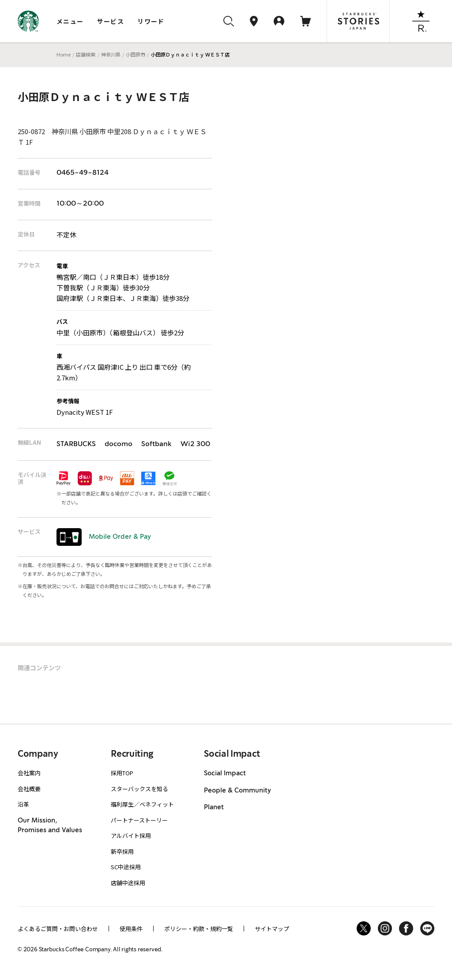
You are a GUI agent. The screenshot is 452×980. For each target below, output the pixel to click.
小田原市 (136, 54)
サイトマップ (272, 929)
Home (64, 54)
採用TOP (122, 773)
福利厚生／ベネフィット (142, 804)
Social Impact (225, 773)
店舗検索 (86, 54)
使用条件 (131, 929)
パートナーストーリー (139, 820)
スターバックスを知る (139, 789)
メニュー (70, 21)
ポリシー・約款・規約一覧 (199, 929)
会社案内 (29, 773)
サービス (111, 21)
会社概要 (29, 789)
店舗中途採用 (128, 883)
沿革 (23, 804)
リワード (151, 21)
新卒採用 (122, 851)
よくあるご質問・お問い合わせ (58, 929)
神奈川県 (111, 54)
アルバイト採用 (131, 835)
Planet (214, 807)
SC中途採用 (126, 867)
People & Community (237, 791)
